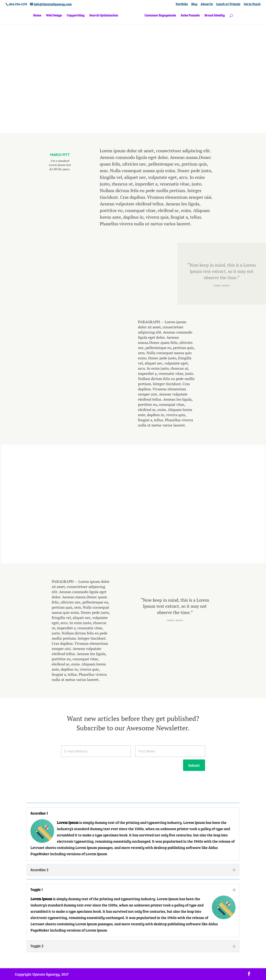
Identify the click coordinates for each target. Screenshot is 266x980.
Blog (194, 4)
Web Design (55, 16)
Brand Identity (213, 16)
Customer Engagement (159, 16)
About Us (207, 4)
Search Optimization (105, 16)
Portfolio (182, 4)
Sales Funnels (189, 16)
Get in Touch (252, 4)
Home (38, 16)
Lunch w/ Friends (228, 4)
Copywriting (77, 16)
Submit (194, 765)
